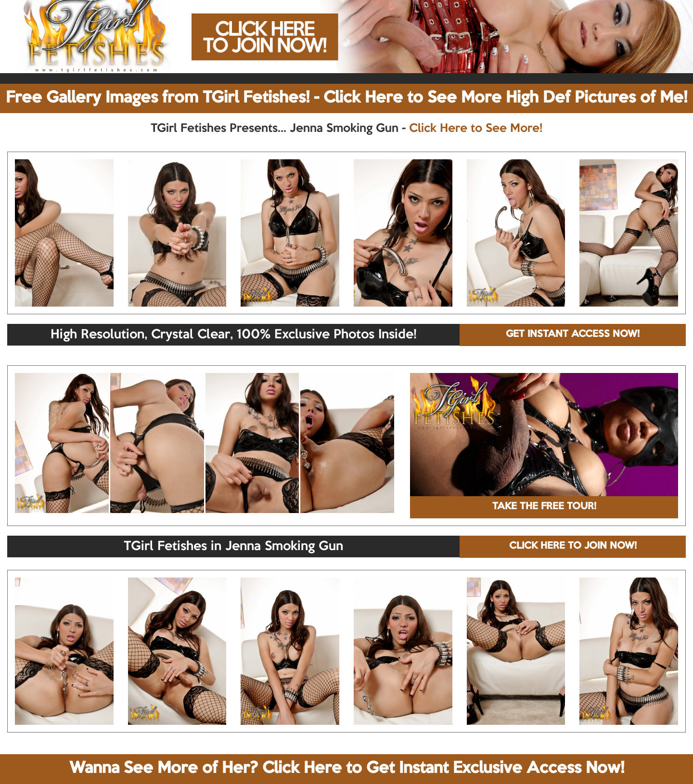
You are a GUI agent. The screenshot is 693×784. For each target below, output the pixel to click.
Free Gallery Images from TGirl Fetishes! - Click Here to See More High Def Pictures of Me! (346, 98)
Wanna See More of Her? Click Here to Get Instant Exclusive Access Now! (347, 769)
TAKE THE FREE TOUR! (544, 507)
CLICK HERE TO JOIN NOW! (573, 546)
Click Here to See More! (476, 129)
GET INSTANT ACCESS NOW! (573, 334)
